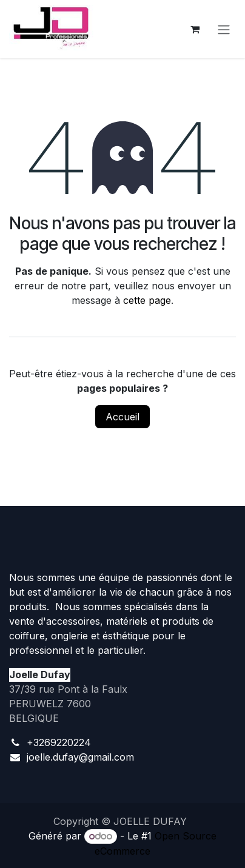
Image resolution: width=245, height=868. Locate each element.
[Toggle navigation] (224, 29)
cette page (147, 300)
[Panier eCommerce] (195, 29)
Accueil (122, 417)
